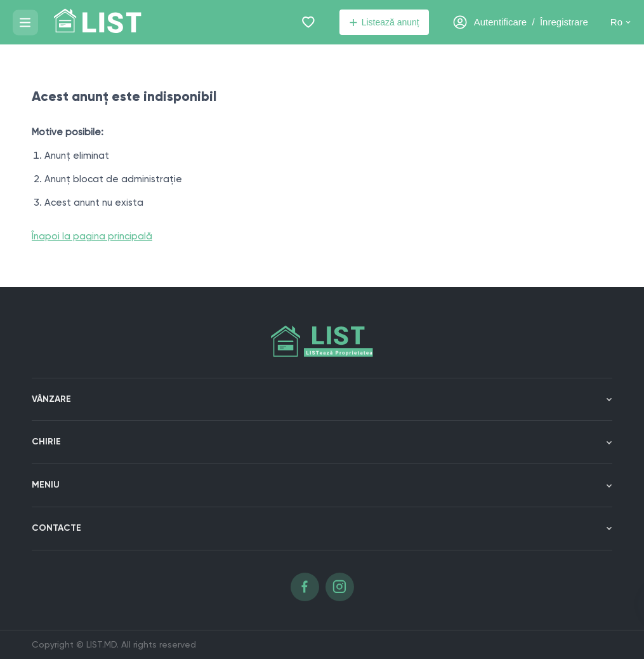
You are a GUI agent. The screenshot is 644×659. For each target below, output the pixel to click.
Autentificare (500, 22)
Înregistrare (564, 22)
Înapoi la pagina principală (92, 236)
